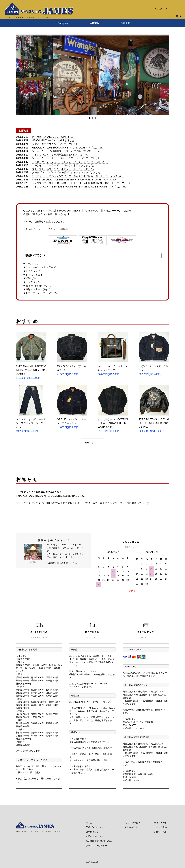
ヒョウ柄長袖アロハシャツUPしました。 (54, 137)
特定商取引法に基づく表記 (99, 841)
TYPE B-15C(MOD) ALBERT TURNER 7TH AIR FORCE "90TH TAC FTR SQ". (75, 180)
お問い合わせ (161, 832)
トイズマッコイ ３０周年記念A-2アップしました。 (61, 155)
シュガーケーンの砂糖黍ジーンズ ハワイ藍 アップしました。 (67, 151)
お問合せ (125, 23)
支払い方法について (95, 836)
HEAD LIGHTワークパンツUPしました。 (54, 140)
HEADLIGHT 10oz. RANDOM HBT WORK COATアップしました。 (68, 148)
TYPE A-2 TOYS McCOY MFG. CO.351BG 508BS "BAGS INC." (154, 423)
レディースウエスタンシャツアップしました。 (58, 144)
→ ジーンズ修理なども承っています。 (44, 222)
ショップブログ (133, 823)
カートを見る (161, 827)
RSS (128, 827)
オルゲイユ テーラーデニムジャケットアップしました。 (64, 165)
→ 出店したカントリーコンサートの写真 (45, 229)
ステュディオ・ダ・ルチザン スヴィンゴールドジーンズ (31, 423)
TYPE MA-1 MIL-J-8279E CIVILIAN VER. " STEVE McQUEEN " (31, 370)
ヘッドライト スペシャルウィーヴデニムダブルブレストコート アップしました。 (78, 176)
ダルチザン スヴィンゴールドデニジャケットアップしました (66, 172)
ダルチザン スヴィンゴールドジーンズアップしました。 (64, 169)
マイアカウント (160, 9)
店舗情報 (94, 23)
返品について (92, 832)
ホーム (89, 823)
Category (63, 23)
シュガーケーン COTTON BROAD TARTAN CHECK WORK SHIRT (113, 423)
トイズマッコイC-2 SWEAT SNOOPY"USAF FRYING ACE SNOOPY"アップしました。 (80, 187)
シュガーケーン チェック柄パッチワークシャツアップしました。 (69, 158)
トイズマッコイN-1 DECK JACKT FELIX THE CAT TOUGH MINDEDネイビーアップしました (83, 183)
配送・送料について (95, 827)
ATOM (134, 827)
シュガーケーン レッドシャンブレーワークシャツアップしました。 (70, 162)
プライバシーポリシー (97, 846)
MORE (89, 443)
